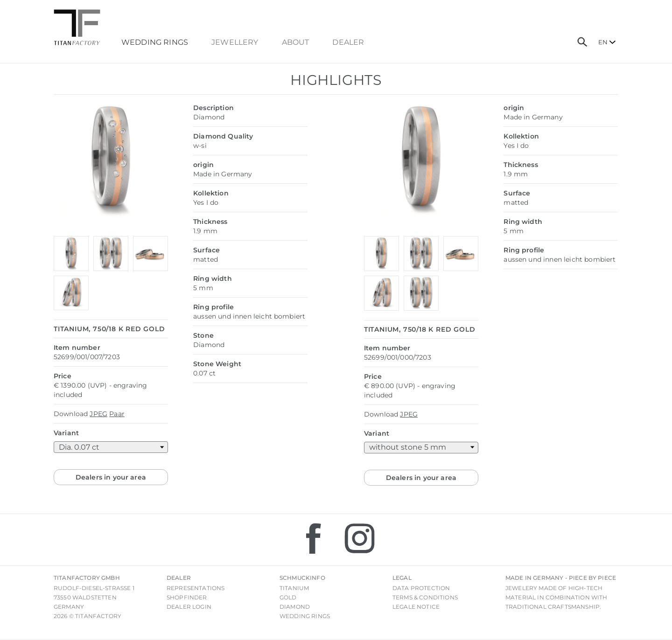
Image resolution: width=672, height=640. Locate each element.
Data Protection (421, 588)
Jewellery (235, 42)
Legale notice (416, 607)
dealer (348, 42)
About (296, 42)
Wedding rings (305, 616)
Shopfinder (187, 597)
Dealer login (189, 607)
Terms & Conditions (425, 597)
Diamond (295, 607)
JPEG (98, 414)
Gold (288, 597)
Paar (117, 414)
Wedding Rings (155, 42)
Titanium (294, 588)
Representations (196, 588)
